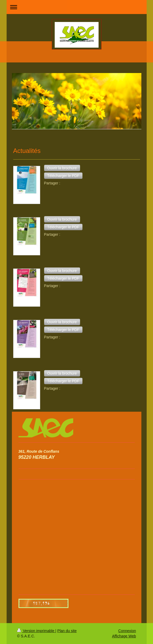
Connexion (127, 631)
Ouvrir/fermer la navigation (77, 7)
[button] (62, 168)
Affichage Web (124, 636)
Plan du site (67, 631)
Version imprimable (36, 631)
